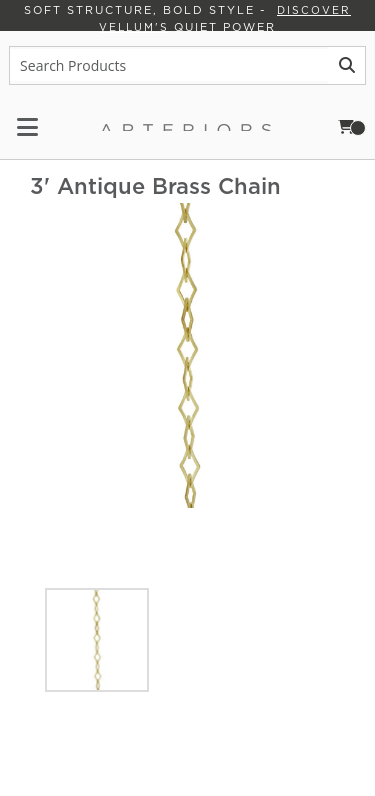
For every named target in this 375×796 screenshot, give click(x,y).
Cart (358, 126)
